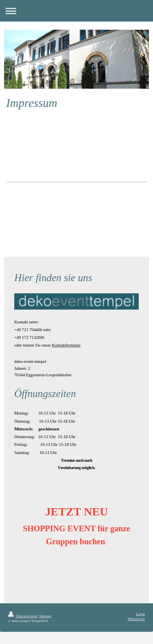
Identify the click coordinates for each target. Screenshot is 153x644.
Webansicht (136, 619)
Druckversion (23, 616)
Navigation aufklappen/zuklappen (76, 11)
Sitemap (45, 616)
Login (140, 614)
